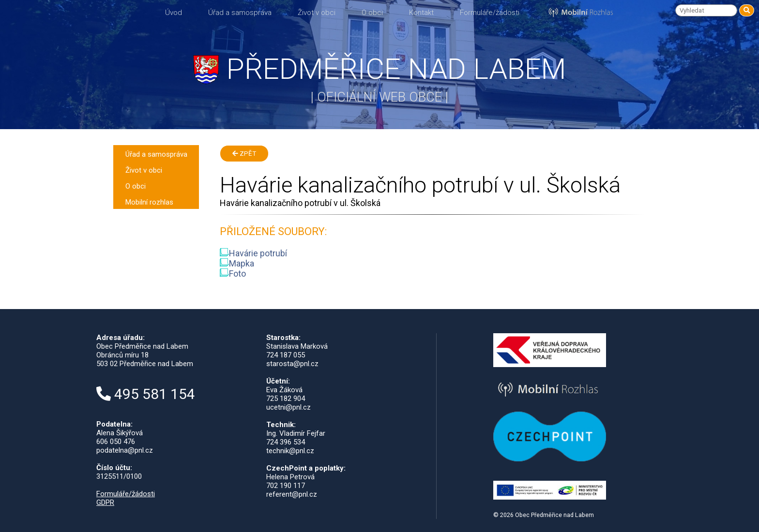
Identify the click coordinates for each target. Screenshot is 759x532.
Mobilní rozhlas (149, 202)
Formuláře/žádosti (490, 13)
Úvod (174, 13)
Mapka (237, 263)
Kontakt (421, 13)
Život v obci (317, 13)
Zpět (244, 154)
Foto (233, 273)
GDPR (105, 502)
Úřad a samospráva (240, 13)
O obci (372, 13)
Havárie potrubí (253, 253)
